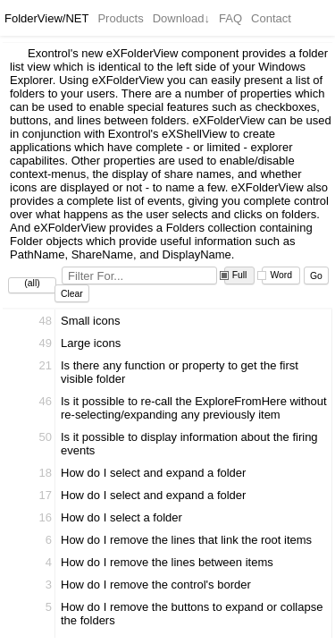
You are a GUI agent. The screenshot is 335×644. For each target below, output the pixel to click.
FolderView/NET (46, 18)
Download (181, 18)
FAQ (230, 18)
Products (120, 18)
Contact (271, 18)
